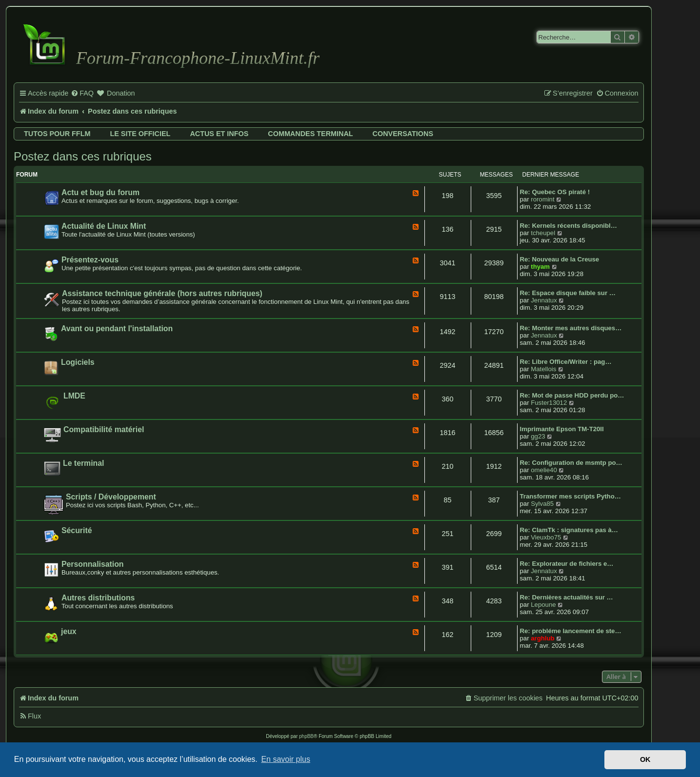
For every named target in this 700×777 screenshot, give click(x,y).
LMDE (74, 396)
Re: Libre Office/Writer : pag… (566, 362)
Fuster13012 (549, 403)
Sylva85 (542, 504)
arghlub (542, 638)
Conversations (403, 134)
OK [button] (645, 759)
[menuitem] (82, 94)
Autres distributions (98, 598)
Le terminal (83, 463)
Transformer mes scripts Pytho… (570, 496)
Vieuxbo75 (546, 537)
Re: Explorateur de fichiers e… (567, 564)
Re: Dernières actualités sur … (567, 597)
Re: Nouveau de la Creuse (560, 259)
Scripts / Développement (111, 497)
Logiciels (78, 362)
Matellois (543, 369)
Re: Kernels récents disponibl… (569, 226)
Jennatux (544, 300)
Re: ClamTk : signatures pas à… (569, 530)
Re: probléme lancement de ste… (571, 631)
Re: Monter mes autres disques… (571, 328)
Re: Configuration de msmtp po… (571, 463)
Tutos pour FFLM (57, 134)
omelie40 (544, 470)
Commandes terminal (310, 134)
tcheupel (543, 233)
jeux (69, 631)
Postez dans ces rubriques (83, 156)
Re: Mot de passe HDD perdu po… (572, 395)
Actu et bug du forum (100, 192)
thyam (540, 267)
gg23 (538, 436)
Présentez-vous (90, 260)
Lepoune (543, 605)
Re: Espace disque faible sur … (568, 293)
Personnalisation (93, 564)
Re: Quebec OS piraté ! (555, 192)
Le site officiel (140, 134)
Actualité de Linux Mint (104, 226)
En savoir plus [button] (286, 759)
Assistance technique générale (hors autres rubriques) (162, 293)
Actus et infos (219, 134)
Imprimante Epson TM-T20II (562, 429)
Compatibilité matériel (104, 429)
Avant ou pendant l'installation (117, 329)
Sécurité (77, 530)
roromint (542, 199)
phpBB (306, 736)
